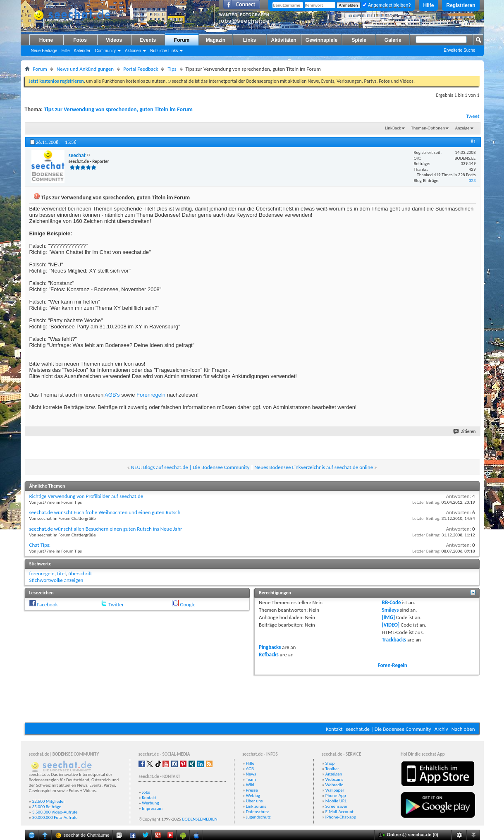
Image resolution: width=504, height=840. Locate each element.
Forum (182, 40)
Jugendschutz (258, 817)
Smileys (391, 610)
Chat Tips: (40, 545)
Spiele (359, 40)
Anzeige (462, 128)
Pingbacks (270, 647)
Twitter (116, 604)
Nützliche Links (164, 51)
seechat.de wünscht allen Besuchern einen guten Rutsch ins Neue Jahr (106, 529)
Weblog (253, 796)
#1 (473, 141)
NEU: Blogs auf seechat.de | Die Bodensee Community (190, 467)
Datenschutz (257, 812)
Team (251, 779)
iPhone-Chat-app (341, 817)
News (251, 774)
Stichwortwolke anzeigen (56, 580)
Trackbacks (394, 640)
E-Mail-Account (339, 812)
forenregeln (42, 573)
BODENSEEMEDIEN (200, 819)
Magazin (216, 40)
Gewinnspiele (321, 40)
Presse (252, 790)
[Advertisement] (252, 698)
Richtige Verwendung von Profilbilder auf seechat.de (86, 496)
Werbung (150, 803)
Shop (330, 763)
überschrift (80, 573)
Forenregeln (151, 395)
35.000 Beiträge (47, 807)
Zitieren (465, 432)
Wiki (250, 785)
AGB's (112, 395)
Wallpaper (335, 790)
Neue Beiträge (44, 51)
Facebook (47, 604)
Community (105, 51)
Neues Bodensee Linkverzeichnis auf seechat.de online (314, 467)
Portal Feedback (141, 69)
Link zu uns (256, 806)
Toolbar (332, 769)
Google (188, 604)
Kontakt (334, 729)
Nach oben (463, 729)
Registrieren (461, 5)
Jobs (146, 792)
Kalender (82, 51)
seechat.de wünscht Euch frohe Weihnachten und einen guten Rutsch (105, 512)
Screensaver (337, 806)
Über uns (254, 801)
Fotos (80, 40)
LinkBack (393, 128)
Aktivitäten (284, 40)
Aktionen (133, 51)
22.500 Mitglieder (49, 801)
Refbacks (269, 655)
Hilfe (428, 5)
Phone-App (336, 796)
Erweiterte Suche (459, 50)
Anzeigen (334, 774)
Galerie (393, 40)
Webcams (334, 779)
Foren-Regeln (393, 665)
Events (148, 40)
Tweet (473, 116)
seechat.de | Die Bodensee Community (389, 729)
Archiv (441, 729)
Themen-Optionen (428, 128)
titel (61, 573)
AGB (250, 769)
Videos (114, 40)
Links (250, 40)
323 (472, 181)
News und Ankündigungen (85, 69)
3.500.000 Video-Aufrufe (55, 812)
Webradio (334, 785)
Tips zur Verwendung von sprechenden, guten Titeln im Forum (118, 109)
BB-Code (392, 602)
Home (46, 40)
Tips (172, 69)
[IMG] (389, 617)
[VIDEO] (391, 625)
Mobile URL (336, 801)
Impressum (152, 808)
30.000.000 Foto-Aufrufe (55, 817)
